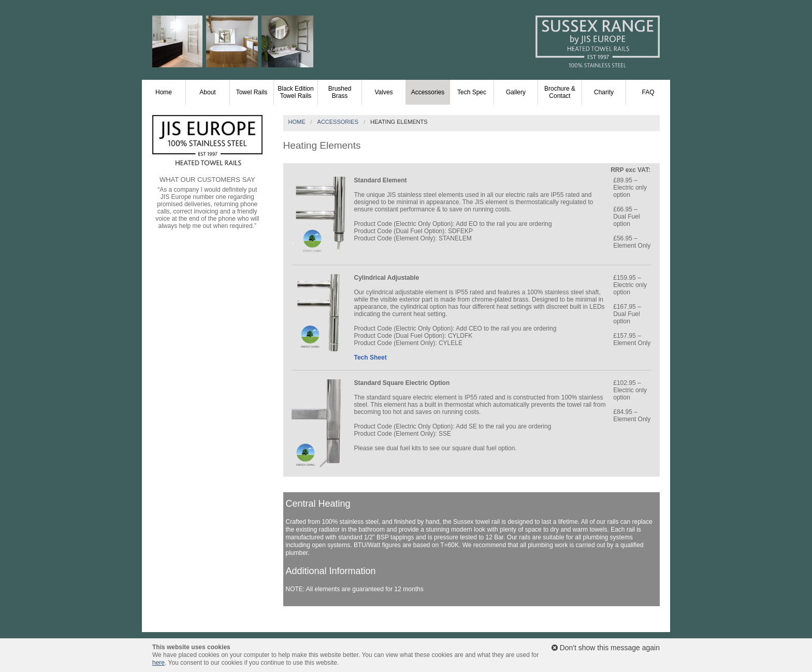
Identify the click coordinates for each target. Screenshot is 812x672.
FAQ (648, 92)
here (158, 663)
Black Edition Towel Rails (295, 92)
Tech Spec (472, 92)
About (207, 92)
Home (164, 92)
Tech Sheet (371, 358)
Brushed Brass (340, 92)
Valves (383, 92)
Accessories (428, 92)
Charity (604, 92)
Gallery (516, 92)
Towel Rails (252, 92)
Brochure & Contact (560, 92)
